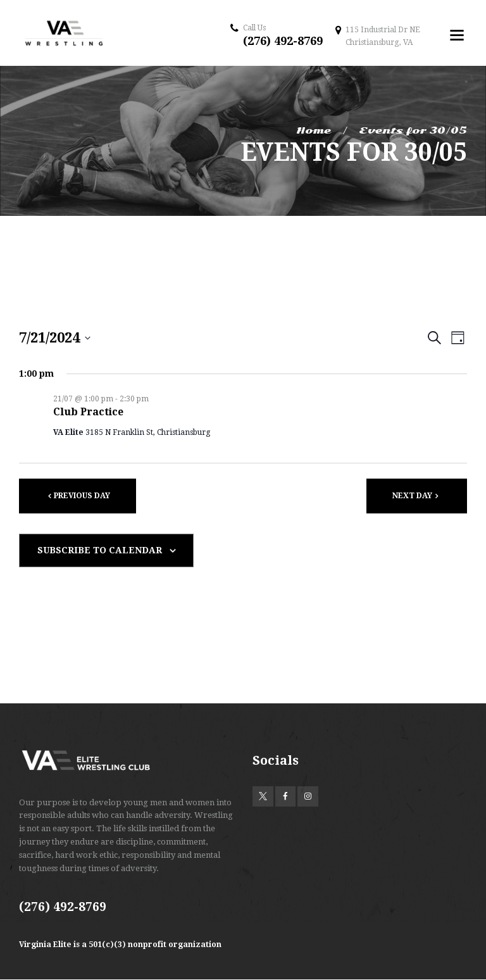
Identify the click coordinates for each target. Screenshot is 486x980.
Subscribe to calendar (100, 550)
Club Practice (88, 412)
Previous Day (82, 496)
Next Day (412, 496)
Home (314, 130)
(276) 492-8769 (283, 41)
